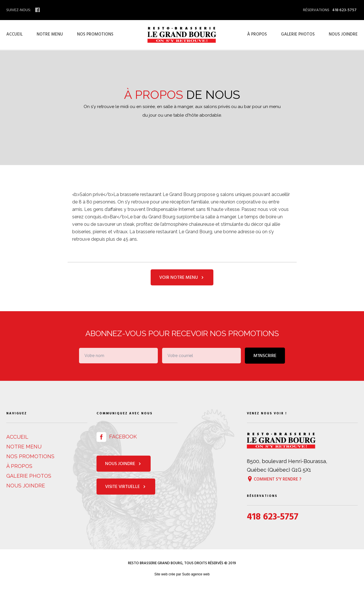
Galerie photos (298, 34)
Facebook (117, 437)
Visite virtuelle (126, 487)
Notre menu (50, 34)
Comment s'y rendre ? (274, 479)
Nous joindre (343, 34)
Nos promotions (95, 34)
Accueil (14, 34)
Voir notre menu (182, 277)
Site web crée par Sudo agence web (182, 574)
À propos (257, 34)
